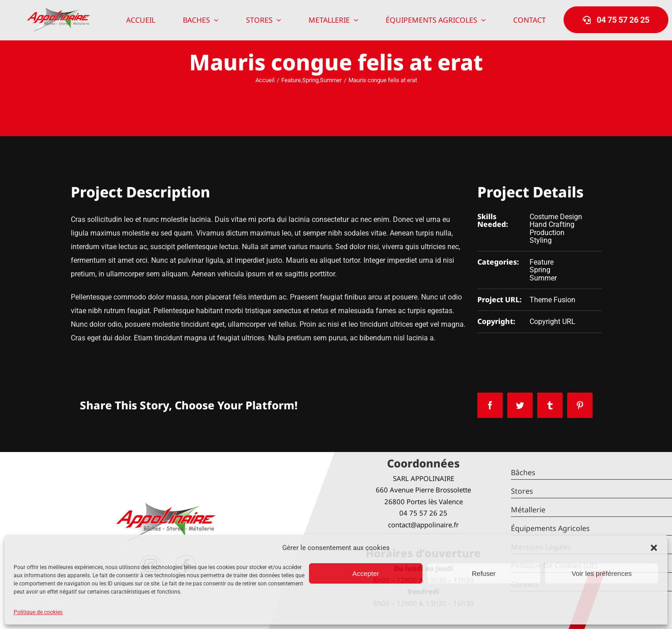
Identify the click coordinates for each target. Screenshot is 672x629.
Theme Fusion (552, 300)
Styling (541, 240)
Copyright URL (552, 322)
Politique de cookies (38, 612)
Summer (543, 278)
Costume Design (556, 217)
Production (547, 233)
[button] (654, 548)
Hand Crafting (552, 224)
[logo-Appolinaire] (59, 11)
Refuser (484, 573)
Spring (540, 270)
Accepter (365, 573)
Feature (542, 262)
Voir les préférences (602, 573)
